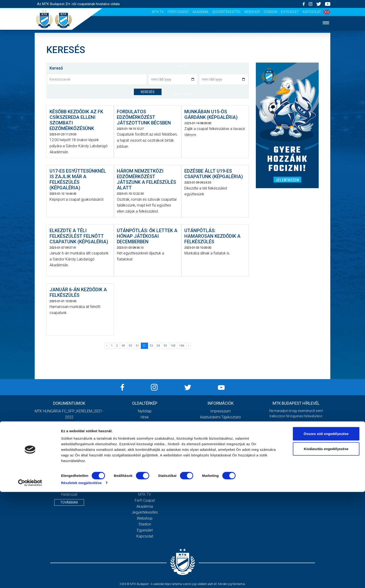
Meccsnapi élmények (145, 471)
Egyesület (290, 12)
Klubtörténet (145, 459)
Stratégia (145, 453)
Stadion (270, 12)
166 (182, 346)
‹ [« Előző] (107, 346)
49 (123, 346)
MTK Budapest (145, 441)
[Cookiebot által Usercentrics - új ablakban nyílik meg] (30, 579)
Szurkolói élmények (183, 137)
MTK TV (158, 12)
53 (151, 346)
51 (137, 346)
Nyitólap (182, 38)
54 (158, 346)
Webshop (252, 12)
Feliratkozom (296, 460)
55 (165, 346)
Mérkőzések (183, 80)
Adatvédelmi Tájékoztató (220, 417)
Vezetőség (145, 447)
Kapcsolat (312, 12)
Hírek (183, 52)
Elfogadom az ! (298, 450)
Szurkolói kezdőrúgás (145, 477)
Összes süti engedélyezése (326, 530)
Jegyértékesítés (226, 12)
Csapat (182, 66)
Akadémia (200, 12)
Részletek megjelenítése (81, 579)
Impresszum (220, 411)
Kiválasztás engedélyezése (326, 545)
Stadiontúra (145, 483)
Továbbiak (69, 502)
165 (173, 346)
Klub (182, 108)
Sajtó (183, 151)
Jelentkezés (182, 94)
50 (130, 346)
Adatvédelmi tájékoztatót (308, 450)
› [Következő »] (188, 346)
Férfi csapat (178, 12)
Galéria (182, 122)
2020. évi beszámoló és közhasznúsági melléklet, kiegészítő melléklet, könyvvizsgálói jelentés (69, 441)
